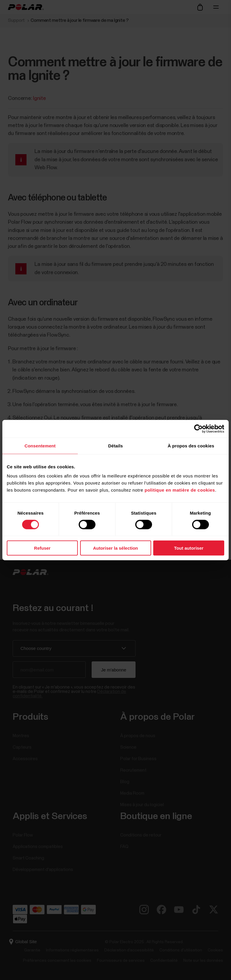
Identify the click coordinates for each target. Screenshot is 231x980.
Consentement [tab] (40, 445)
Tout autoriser (189, 548)
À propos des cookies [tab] (191, 445)
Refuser (42, 548)
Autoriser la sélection (116, 548)
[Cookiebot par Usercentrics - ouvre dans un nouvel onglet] (198, 429)
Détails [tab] (115, 445)
